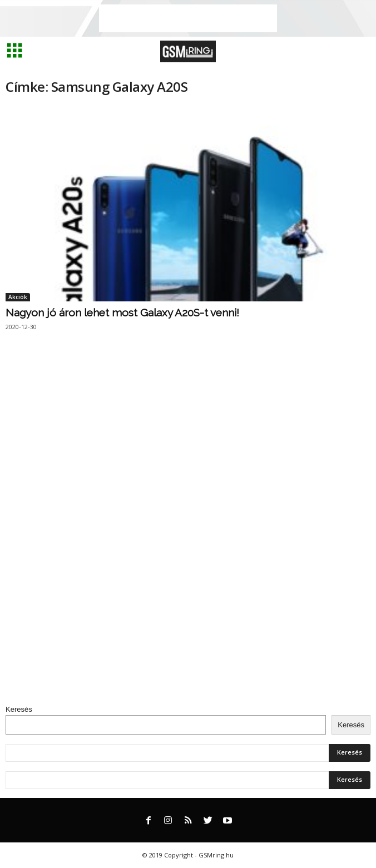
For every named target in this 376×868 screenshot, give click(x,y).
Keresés (19, 709)
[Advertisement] (188, 18)
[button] (359, 52)
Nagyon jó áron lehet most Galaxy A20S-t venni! (122, 313)
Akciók (18, 297)
